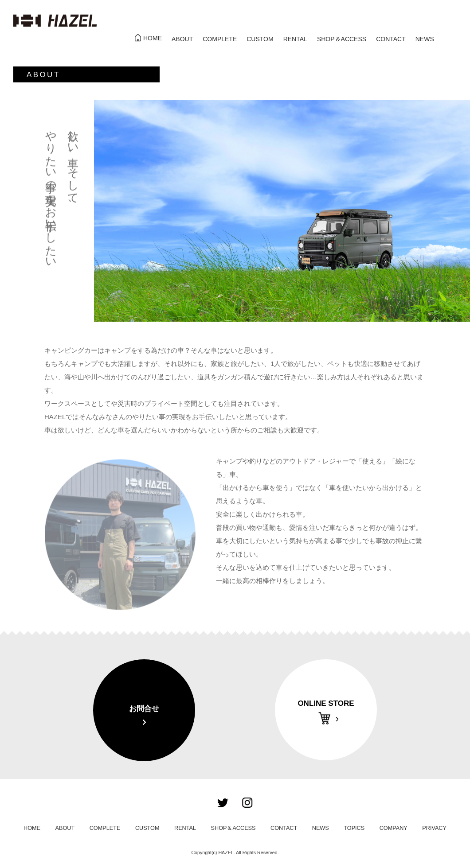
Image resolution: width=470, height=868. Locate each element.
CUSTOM (260, 39)
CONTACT (391, 39)
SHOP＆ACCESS (342, 39)
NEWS (425, 39)
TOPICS (354, 828)
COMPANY (394, 828)
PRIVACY (434, 828)
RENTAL (295, 39)
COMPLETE (220, 39)
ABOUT (182, 39)
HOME (153, 38)
